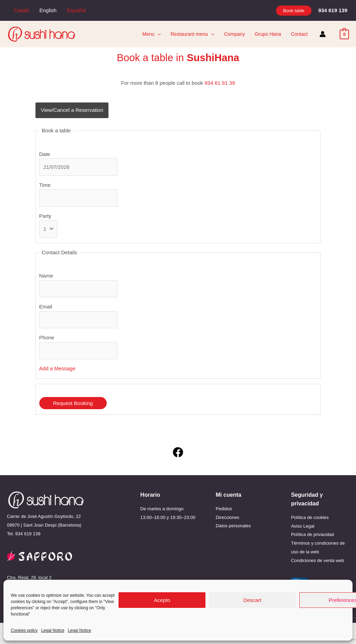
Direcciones (227, 517)
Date (45, 154)
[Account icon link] (323, 34)
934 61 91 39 (220, 83)
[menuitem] (21, 10)
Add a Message (57, 368)
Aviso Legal (303, 526)
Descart (252, 600)
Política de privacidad (313, 534)
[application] (157, 34)
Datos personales (233, 526)
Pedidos (224, 509)
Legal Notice (53, 630)
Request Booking (73, 403)
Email (46, 307)
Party (45, 216)
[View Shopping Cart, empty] (344, 34)
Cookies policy (24, 630)
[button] (294, 11)
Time (45, 185)
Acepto (162, 600)
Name (46, 276)
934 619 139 (28, 534)
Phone (47, 337)
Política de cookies (310, 517)
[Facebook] (178, 452)
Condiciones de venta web (318, 560)
